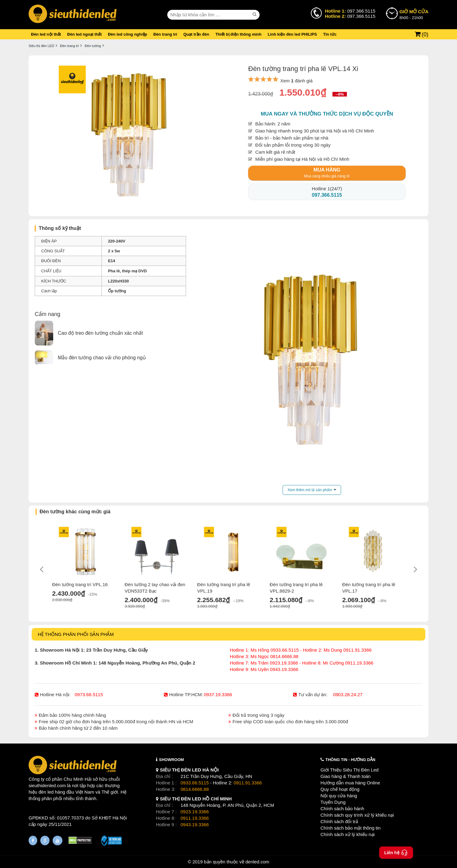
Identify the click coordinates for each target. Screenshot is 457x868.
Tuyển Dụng (333, 802)
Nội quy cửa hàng (339, 796)
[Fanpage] (33, 840)
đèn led (46, 792)
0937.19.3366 (218, 694)
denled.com (257, 862)
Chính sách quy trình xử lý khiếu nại (357, 815)
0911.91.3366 (248, 783)
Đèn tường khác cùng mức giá (75, 512)
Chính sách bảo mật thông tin (350, 828)
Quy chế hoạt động (340, 789)
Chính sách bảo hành (342, 809)
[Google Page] (45, 840)
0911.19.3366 (195, 818)
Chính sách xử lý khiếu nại (348, 834)
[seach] (255, 14)
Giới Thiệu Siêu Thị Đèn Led (350, 770)
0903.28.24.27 (348, 694)
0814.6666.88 (195, 789)
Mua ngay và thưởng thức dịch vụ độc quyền (327, 114)
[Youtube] (58, 840)
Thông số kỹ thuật (60, 228)
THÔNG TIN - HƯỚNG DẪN (350, 760)
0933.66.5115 (195, 783)
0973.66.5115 (89, 694)
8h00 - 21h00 (414, 14)
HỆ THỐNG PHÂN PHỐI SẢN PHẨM (76, 634)
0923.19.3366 (195, 812)
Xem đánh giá (296, 81)
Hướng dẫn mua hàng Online (350, 783)
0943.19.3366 (195, 825)
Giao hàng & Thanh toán (346, 776)
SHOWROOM (171, 760)
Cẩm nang (48, 314)
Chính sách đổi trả (339, 821)
